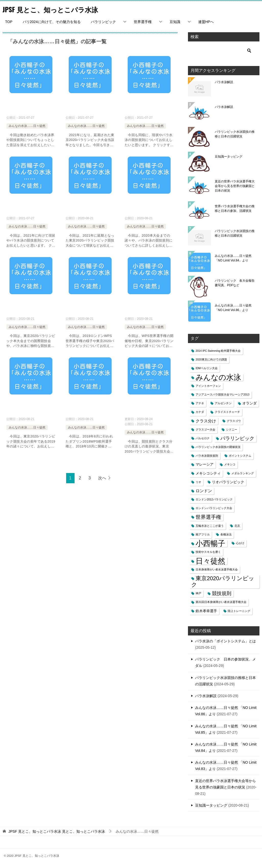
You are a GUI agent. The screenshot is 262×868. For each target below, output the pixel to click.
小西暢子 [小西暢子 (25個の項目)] (210, 543)
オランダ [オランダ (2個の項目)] (249, 403)
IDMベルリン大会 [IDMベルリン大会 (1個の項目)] (207, 368)
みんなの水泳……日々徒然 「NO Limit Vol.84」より (233, 258)
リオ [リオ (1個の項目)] (198, 482)
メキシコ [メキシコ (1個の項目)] (230, 464)
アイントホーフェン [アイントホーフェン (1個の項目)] (208, 386)
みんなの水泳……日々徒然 (27, 126)
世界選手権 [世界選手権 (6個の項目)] (208, 517)
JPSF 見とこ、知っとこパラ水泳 (57, 9)
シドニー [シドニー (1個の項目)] (232, 430)
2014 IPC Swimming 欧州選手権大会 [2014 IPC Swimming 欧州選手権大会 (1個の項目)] (218, 351)
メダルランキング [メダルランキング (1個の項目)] (243, 473)
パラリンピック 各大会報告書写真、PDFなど (235, 283)
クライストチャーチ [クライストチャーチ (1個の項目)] (227, 412)
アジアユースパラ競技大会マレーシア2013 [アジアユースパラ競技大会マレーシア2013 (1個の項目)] (223, 394)
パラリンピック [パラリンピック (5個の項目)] (237, 438)
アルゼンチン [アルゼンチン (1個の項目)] (223, 403)
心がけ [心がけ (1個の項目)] (240, 543)
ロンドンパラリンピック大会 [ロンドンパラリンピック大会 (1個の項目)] (214, 508)
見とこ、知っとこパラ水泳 (57, 831)
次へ (102, 478)
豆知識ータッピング (229, 157)
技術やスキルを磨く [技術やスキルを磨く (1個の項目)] (208, 552)
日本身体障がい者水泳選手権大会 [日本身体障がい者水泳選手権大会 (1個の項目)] (217, 569)
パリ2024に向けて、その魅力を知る (52, 22)
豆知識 (175, 22)
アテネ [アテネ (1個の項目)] (200, 403)
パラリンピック (103, 22)
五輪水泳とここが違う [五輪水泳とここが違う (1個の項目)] (210, 526)
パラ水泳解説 (224, 82)
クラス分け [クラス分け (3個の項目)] (206, 421)
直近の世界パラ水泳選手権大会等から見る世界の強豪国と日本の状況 (235, 186)
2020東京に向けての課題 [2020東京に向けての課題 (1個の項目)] (211, 359)
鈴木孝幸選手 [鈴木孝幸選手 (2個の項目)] (206, 611)
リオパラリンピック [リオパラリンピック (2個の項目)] (228, 482)
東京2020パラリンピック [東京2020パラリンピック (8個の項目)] (223, 581)
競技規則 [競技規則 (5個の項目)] (222, 593)
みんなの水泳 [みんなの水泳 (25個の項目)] (218, 377)
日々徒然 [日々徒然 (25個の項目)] (210, 561)
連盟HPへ (206, 22)
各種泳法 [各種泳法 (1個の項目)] (226, 534)
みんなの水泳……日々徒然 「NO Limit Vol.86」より (233, 308)
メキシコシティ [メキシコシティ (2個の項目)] (208, 473)
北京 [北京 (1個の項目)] (237, 526)
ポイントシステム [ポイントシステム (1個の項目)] (240, 456)
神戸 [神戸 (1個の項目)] (198, 593)
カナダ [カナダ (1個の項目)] (200, 412)
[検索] (224, 51)
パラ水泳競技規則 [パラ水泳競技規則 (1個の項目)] (207, 456)
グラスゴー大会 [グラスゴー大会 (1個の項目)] (205, 430)
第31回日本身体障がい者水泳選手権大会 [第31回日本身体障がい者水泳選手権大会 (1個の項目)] (221, 602)
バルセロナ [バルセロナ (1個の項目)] (203, 438)
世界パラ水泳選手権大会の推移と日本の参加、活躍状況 (235, 208)
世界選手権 (143, 22)
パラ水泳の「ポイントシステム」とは (225, 641)
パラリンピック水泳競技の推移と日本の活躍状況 (235, 134)
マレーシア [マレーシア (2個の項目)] (205, 464)
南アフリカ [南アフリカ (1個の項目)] (203, 534)
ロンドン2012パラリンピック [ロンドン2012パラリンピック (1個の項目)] (214, 499)
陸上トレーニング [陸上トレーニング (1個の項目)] (239, 611)
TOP (9, 22)
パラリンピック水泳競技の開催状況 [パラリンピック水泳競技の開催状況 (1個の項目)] (218, 447)
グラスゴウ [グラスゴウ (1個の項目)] (234, 421)
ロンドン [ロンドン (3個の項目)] (204, 491)
